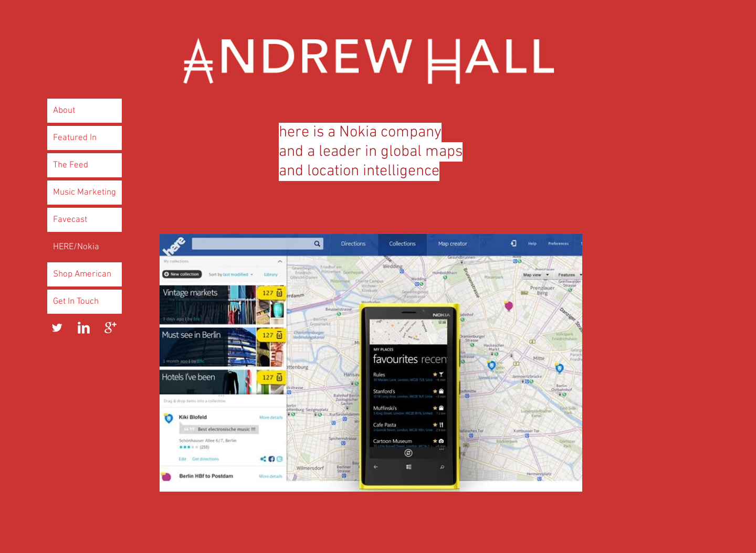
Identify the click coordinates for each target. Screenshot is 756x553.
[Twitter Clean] (57, 328)
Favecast (70, 220)
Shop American (82, 274)
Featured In (75, 138)
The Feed (71, 165)
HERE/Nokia (76, 247)
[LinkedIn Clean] (84, 328)
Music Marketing (85, 193)
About (64, 111)
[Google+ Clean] (111, 328)
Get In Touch (76, 302)
